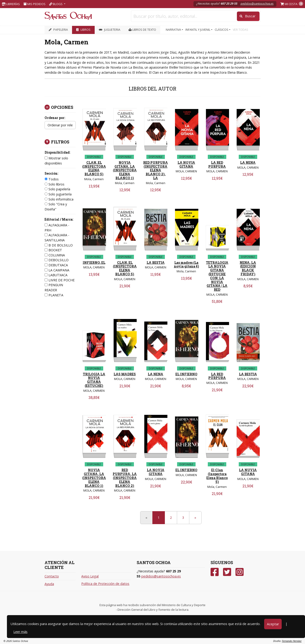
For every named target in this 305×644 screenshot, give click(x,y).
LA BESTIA (156, 263)
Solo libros (54, 184)
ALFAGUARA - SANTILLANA (57, 238)
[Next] (195, 518)
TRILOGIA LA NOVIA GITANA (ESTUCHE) (94, 380)
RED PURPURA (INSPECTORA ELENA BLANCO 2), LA (156, 170)
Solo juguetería (58, 194)
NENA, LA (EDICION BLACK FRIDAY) (248, 268)
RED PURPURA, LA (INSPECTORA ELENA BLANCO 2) (125, 478)
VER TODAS (240, 30)
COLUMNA (55, 255)
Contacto (52, 576)
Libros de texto (142, 30)
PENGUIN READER (54, 287)
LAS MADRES (125, 374)
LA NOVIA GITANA (186, 164)
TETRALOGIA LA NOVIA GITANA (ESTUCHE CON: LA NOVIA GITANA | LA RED (217, 276)
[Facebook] (215, 572)
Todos (52, 179)
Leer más (20, 632)
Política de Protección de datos (105, 584)
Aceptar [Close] (273, 624)
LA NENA (248, 163)
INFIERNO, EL (94, 263)
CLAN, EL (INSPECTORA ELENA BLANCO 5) (94, 168)
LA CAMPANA (57, 270)
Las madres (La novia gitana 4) (186, 264)
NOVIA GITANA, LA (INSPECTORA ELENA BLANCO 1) (125, 170)
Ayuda (49, 584)
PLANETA (54, 295)
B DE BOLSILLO (59, 245)
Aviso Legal (90, 576)
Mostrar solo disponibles (56, 161)
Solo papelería (57, 189)
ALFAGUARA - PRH (57, 228)
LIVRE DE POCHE (60, 280)
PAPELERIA (58, 30)
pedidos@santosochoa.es (257, 3)
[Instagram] (240, 572)
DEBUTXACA (56, 265)
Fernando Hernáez (292, 641)
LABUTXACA (56, 275)
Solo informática (59, 199)
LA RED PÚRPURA (217, 376)
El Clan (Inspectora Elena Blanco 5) (217, 476)
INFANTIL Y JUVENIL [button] (198, 30)
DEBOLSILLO (57, 260)
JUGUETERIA (110, 30)
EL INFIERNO (186, 374)
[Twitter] (227, 572)
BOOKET (53, 250)
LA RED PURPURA (217, 164)
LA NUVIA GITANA (248, 472)
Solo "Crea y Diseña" (56, 207)
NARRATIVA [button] (174, 30)
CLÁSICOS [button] (222, 30)
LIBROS (83, 30)
